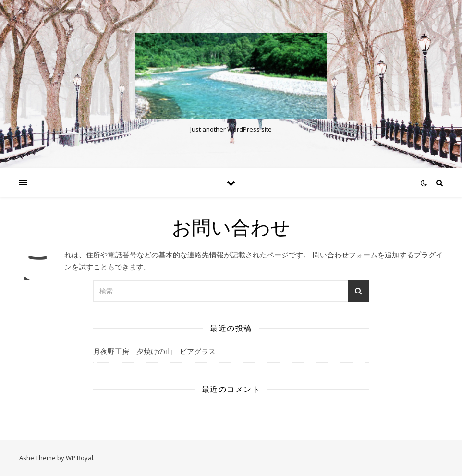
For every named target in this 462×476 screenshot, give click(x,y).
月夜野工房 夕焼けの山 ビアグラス (154, 351)
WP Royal (79, 458)
